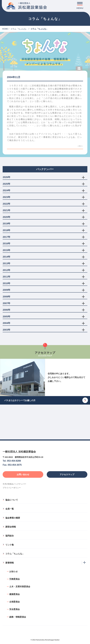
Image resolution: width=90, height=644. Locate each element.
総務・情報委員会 (18, 617)
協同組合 (10, 536)
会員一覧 (10, 509)
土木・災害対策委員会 (20, 587)
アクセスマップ (67, 474)
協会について (12, 500)
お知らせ (13, 571)
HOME (5, 29)
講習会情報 (11, 527)
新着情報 (10, 563)
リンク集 (10, 545)
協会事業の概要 (13, 518)
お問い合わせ (23, 474)
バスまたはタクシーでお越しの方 (20, 400)
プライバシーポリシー (12, 488)
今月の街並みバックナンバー (14, 484)
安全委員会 (15, 609)
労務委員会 (15, 579)
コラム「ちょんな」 (19, 29)
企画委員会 (15, 602)
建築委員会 (15, 594)
